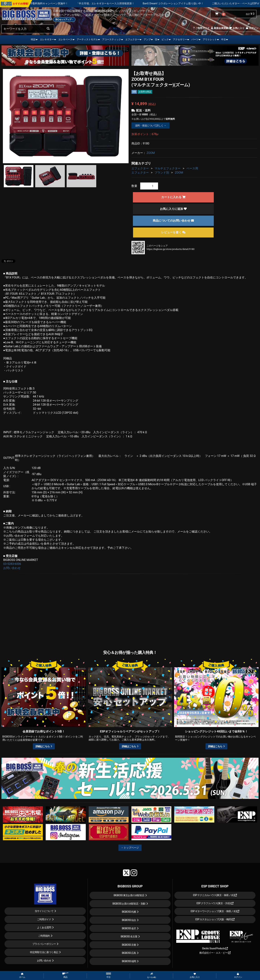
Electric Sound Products (215, 948)
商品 (65, 975)
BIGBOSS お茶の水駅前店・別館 (129, 904)
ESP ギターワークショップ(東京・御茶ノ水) (215, 911)
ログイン (252, 28)
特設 (33, 39)
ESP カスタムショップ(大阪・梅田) (215, 919)
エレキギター (47, 39)
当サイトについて (44, 911)
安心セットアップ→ (64, 20)
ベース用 (192, 168)
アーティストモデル (87, 39)
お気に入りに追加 (173, 209)
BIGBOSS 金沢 (129, 928)
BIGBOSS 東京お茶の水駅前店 (129, 895)
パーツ (195, 39)
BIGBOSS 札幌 (129, 912)
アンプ (147, 39)
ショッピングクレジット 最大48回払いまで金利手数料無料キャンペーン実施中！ (46, 3)
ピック (165, 39)
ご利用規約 (44, 936)
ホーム (22, 976)
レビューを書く (173, 232)
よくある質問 (44, 927)
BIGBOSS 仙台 (129, 920)
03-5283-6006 (12, 564)
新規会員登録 (219, 28)
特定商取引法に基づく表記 (44, 952)
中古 (224, 39)
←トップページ (130, 848)
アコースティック (112, 39)
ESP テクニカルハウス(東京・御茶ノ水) (215, 895)
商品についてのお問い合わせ (173, 221)
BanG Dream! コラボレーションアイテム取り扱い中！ (198, 3)
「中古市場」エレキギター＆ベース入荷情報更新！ (130, 3)
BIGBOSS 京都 (129, 945)
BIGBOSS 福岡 (129, 961)
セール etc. (152, 975)
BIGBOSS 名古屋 (129, 936)
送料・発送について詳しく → (150, 126)
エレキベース (65, 39)
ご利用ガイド (201, 28)
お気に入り (237, 28)
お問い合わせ (12, 568)
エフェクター (132, 39)
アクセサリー (180, 39)
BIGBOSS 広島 (129, 953)
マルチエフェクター (168, 168)
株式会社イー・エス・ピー (215, 953)
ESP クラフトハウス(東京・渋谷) (215, 903)
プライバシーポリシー (44, 944)
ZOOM (151, 153)
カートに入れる (173, 197)
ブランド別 (162, 173)
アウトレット (210, 39)
